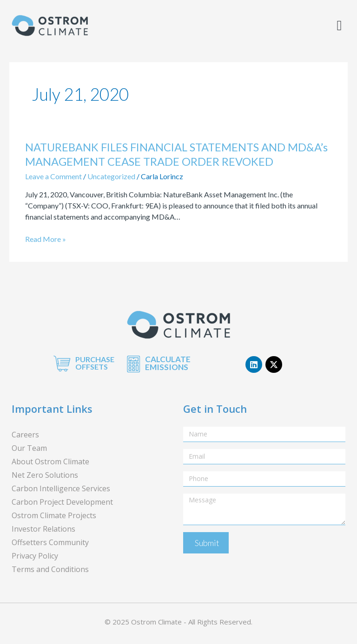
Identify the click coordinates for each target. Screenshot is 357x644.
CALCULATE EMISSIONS (168, 363)
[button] (339, 26)
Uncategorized (111, 176)
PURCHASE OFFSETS (95, 363)
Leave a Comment (53, 176)
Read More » (46, 239)
